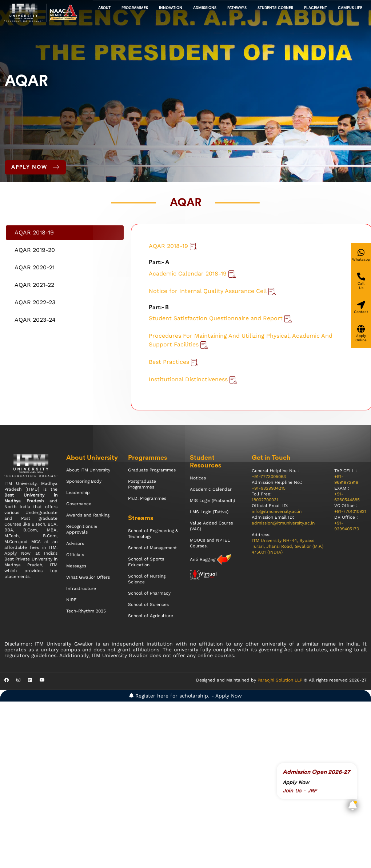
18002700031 (265, 500)
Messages (76, 566)
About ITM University (88, 470)
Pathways (237, 8)
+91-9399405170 (347, 526)
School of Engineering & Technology (153, 534)
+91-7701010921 (350, 511)
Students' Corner (275, 8)
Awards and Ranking (88, 515)
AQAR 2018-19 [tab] (34, 232)
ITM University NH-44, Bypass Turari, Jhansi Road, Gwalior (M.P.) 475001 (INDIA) (288, 546)
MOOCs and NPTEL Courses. (210, 543)
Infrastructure (81, 588)
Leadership (78, 493)
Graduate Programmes (152, 470)
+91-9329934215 (269, 488)
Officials (75, 555)
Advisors (75, 543)
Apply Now (35, 167)
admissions (205, 8)
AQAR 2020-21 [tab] (35, 267)
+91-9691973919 (346, 479)
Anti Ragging (203, 559)
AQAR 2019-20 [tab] (35, 250)
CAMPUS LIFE (350, 8)
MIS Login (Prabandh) (212, 501)
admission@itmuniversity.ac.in (283, 523)
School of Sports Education (146, 562)
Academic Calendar (211, 489)
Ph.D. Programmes (147, 498)
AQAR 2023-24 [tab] (35, 320)
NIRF (71, 600)
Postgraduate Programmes (142, 484)
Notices (198, 478)
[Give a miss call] (361, 281)
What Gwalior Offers (88, 577)
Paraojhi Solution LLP (280, 680)
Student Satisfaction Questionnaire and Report (220, 318)
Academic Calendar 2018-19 (192, 274)
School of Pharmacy (149, 593)
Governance (79, 504)
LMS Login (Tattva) (209, 512)
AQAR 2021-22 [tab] (34, 285)
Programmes (135, 8)
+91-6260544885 (347, 497)
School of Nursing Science (147, 579)
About (104, 8)
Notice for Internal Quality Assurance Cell (212, 291)
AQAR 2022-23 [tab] (35, 302)
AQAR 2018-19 (173, 246)
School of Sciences (148, 604)
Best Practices (173, 362)
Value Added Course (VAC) (212, 526)
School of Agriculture (151, 616)
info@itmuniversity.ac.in (277, 511)
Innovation (171, 8)
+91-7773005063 (269, 477)
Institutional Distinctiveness (193, 379)
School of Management (152, 548)
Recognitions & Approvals (81, 529)
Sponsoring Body (84, 481)
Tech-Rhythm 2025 (86, 611)
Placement (316, 8)
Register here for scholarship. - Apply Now (185, 696)
